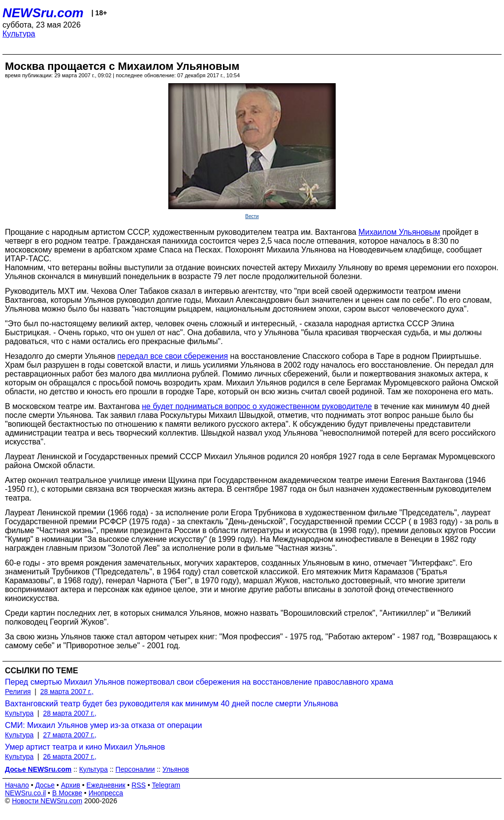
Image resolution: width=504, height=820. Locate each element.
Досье (45, 785)
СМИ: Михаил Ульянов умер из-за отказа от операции (104, 725)
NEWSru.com (43, 13)
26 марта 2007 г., (70, 757)
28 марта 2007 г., (67, 692)
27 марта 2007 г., (70, 735)
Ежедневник (106, 785)
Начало (17, 785)
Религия (18, 692)
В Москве (67, 793)
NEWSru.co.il (25, 793)
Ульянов (176, 769)
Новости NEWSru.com (47, 801)
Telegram (166, 785)
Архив (71, 785)
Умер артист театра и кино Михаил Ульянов (85, 747)
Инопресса (106, 793)
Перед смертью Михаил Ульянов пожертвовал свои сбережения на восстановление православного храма (199, 682)
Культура (19, 34)
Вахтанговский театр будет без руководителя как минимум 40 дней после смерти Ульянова (172, 704)
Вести (252, 216)
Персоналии (135, 769)
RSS (139, 785)
